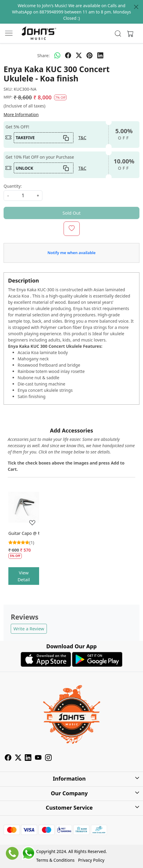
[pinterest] (90, 55)
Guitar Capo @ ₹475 (24, 533)
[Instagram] (48, 758)
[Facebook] (8, 758)
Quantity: (13, 186)
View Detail (24, 576)
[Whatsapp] (57, 55)
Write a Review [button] (29, 629)
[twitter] (79, 55)
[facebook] (68, 55)
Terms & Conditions (55, 860)
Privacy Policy (91, 860)
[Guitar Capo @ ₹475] (24, 507)
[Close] (136, 7)
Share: (43, 56)
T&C (82, 138)
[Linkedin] (28, 758)
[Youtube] (38, 758)
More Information (21, 114)
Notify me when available (71, 253)
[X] (18, 758)
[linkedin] (100, 55)
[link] (118, 34)
